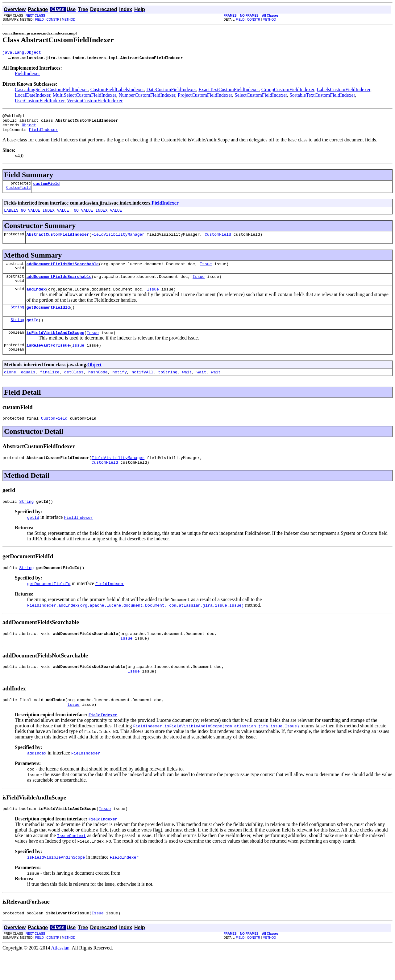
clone (10, 387)
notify (120, 387)
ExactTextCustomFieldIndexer (229, 90)
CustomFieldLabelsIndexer (117, 90)
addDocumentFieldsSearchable (59, 286)
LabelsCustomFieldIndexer (344, 90)
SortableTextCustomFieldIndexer (322, 96)
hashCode (98, 387)
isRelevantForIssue (48, 359)
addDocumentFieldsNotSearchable (63, 272)
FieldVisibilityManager (118, 242)
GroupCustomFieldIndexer (288, 90)
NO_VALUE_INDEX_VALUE (98, 217)
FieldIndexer (27, 74)
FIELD (39, 20)
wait (187, 387)
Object (29, 128)
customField (46, 189)
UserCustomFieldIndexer (40, 102)
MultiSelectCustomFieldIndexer (85, 96)
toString (168, 387)
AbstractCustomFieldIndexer (58, 242)
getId (33, 332)
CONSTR (53, 20)
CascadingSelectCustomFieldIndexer (51, 90)
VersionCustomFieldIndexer (95, 102)
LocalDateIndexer (33, 96)
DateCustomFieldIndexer (171, 90)
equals (28, 387)
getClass (74, 387)
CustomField (18, 194)
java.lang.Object (22, 53)
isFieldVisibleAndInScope (55, 345)
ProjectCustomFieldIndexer (205, 96)
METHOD (69, 20)
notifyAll (143, 387)
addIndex (36, 299)
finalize (50, 387)
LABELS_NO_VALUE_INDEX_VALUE (37, 217)
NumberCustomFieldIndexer (147, 96)
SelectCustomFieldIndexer (261, 96)
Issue (206, 272)
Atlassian (60, 975)
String (17, 318)
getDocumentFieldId (48, 318)
